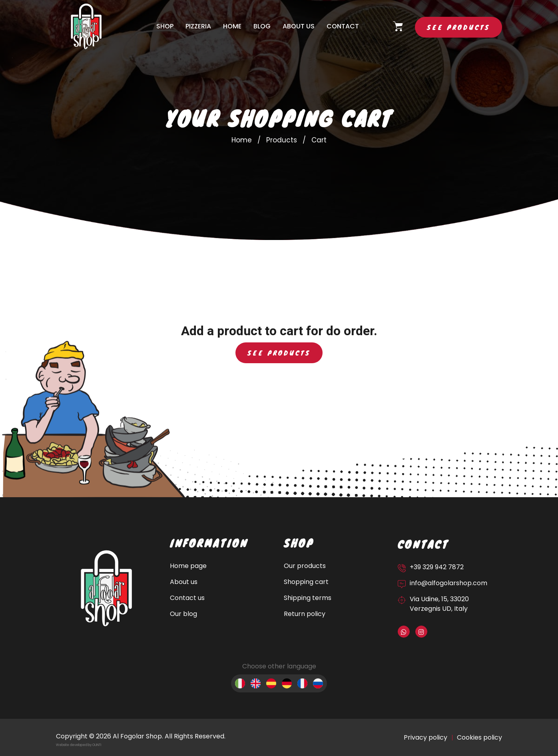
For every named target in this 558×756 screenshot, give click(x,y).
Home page (188, 566)
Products (282, 140)
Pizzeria (198, 26)
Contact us (187, 598)
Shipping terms (308, 598)
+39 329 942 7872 (437, 567)
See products (458, 27)
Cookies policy (479, 737)
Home (232, 26)
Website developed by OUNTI (79, 745)
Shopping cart (306, 582)
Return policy (305, 614)
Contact (343, 26)
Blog (262, 26)
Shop (165, 26)
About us (299, 26)
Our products (305, 566)
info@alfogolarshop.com (448, 583)
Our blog (183, 614)
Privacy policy (425, 737)
